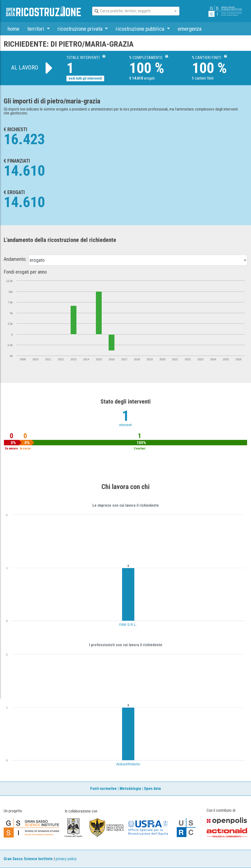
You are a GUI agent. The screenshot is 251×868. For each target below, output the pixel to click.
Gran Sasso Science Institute (28, 859)
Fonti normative (103, 789)
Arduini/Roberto (128, 764)
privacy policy (66, 859)
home (13, 29)
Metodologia (130, 789)
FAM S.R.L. (128, 625)
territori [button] (36, 29)
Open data (152, 789)
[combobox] (131, 11)
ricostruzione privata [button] (81, 29)
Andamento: (15, 259)
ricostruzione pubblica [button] (141, 29)
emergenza (190, 29)
